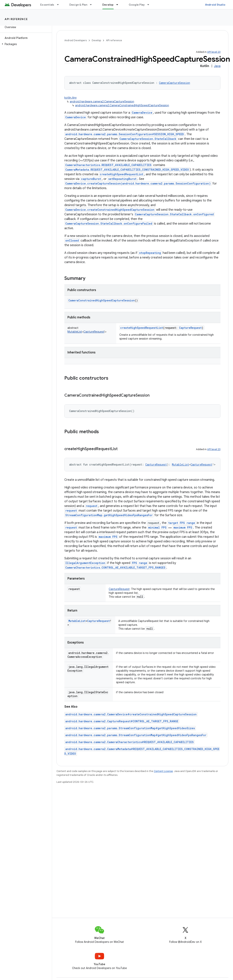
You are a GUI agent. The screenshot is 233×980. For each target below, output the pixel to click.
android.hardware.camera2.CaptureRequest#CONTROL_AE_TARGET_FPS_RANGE (122, 721)
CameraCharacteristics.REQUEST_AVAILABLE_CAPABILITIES (108, 165)
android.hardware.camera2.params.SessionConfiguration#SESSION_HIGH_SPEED (125, 134)
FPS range (140, 563)
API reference (16, 19)
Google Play (137, 5)
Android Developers (76, 40)
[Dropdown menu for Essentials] (60, 5)
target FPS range (182, 523)
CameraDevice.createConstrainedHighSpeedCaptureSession (110, 210)
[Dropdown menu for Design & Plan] (93, 5)
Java (217, 66)
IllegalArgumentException (85, 563)
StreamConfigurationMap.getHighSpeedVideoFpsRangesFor (109, 515)
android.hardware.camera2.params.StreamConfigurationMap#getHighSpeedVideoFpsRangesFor (136, 735)
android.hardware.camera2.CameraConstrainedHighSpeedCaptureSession (122, 105)
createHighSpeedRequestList (122, 174)
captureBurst (91, 179)
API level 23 (214, 52)
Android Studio (215, 5)
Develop (96, 40)
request (92, 506)
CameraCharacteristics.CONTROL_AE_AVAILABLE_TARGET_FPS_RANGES (115, 568)
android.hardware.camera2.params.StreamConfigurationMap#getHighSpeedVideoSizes (130, 728)
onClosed (72, 240)
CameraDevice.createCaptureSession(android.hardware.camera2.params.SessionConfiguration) (138, 183)
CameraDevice (142, 113)
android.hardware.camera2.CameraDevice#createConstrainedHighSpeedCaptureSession (131, 714)
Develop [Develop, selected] (108, 5)
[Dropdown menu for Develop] (119, 5)
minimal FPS (157, 527)
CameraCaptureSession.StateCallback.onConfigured (174, 214)
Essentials (47, 5)
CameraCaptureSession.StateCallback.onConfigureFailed (109, 224)
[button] (25, 44)
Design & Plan (78, 5)
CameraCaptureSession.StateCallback (148, 139)
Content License (163, 771)
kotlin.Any (71, 98)
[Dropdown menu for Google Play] (150, 5)
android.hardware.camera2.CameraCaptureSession (102, 102)
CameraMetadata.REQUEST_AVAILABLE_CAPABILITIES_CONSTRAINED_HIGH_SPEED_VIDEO (127, 170)
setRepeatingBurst (122, 179)
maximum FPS (183, 527)
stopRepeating (150, 253)
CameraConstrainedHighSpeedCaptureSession (102, 300)
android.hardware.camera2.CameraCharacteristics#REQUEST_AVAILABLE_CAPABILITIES (130, 742)
